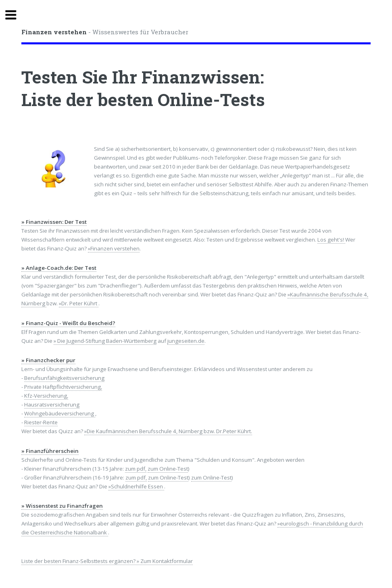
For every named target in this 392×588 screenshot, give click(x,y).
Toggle (15, 15)
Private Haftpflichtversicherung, (63, 387)
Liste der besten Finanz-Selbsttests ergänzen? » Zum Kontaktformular (107, 561)
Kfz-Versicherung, (46, 396)
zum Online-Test (168, 469)
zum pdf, (136, 469)
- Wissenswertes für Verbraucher (105, 32)
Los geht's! (331, 240)
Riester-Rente (41, 422)
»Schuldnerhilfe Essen (136, 486)
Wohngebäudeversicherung (60, 413)
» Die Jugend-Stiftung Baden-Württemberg (105, 341)
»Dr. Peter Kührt (79, 303)
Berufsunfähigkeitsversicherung (64, 378)
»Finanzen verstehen (114, 248)
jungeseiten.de (186, 341)
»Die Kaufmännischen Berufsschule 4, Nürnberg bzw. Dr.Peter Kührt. (168, 431)
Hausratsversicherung (52, 405)
